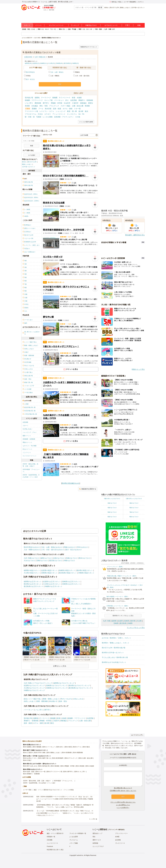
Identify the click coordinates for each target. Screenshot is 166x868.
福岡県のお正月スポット (33, 582)
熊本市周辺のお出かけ (32, 547)
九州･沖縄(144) (40, 57)
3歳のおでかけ (134, 503)
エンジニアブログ (98, 846)
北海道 (33, 29)
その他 (78, 117)
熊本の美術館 (80, 766)
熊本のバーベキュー (49, 747)
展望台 (91, 103)
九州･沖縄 (107, 621)
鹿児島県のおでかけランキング (80, 688)
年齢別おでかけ (91, 25)
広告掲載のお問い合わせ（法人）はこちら (123, 791)
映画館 (87, 106)
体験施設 (83, 103)
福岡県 (114, 621)
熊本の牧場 (68, 747)
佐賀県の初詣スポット (49, 570)
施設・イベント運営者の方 (55, 833)
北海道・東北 (26, 29)
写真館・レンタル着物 (44, 117)
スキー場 (77, 109)
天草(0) (27, 76)
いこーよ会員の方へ (123, 808)
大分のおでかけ (29, 561)
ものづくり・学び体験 (30, 446)
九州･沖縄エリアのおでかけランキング (38, 683)
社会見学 (67, 103)
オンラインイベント (56, 25)
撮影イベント (27, 436)
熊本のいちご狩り (80, 772)
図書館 (34, 109)
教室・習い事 (72, 111)
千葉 (51, 29)
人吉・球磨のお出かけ (32, 550)
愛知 (64, 29)
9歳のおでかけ (134, 517)
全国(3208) (28, 57)
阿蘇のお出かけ (70, 547)
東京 (43, 29)
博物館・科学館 (57, 103)
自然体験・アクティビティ (64, 117)
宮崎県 (116, 623)
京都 (87, 29)
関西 (80, 29)
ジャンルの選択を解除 (86, 122)
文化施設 (35, 106)
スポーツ (25, 426)
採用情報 (95, 843)
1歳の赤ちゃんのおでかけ (134, 499)
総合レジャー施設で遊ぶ (33, 699)
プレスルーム (74, 840)
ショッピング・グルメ (30, 432)
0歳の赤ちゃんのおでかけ (112, 499)
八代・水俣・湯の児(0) (81, 76)
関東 (39, 29)
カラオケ (48, 114)
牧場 (74, 98)
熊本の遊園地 (27, 747)
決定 (60, 84)
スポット (27, 25)
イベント (38, 25)
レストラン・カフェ (47, 111)
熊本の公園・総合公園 (86, 758)
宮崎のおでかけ (42, 561)
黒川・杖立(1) (30, 79)
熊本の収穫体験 (67, 753)
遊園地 (37, 98)
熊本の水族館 (90, 766)
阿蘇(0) (77, 72)
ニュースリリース (52, 843)
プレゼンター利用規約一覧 (78, 833)
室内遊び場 (29, 98)
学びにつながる (66, 699)
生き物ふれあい (27, 429)
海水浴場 (48, 109)
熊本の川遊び (27, 760)
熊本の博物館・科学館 (68, 766)
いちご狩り (29, 103)
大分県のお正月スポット (52, 584)
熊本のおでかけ (84, 558)
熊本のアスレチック (71, 758)
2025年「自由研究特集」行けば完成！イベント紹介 (31, 476)
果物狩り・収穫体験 (86, 100)
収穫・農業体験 (42, 701)
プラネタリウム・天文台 (34, 114)
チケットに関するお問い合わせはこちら (123, 802)
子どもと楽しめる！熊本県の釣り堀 (115, 657)
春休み (106, 8)
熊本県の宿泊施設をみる (71, 483)
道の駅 (81, 111)
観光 (87, 111)
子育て (128, 25)
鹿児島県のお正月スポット (33, 586)
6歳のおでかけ (112, 512)
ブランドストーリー (121, 833)
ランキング (75, 25)
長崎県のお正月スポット (71, 582)
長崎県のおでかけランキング (57, 685)
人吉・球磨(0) (54, 76)
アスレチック (54, 106)
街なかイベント (27, 449)
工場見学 (75, 103)
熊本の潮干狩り (68, 772)
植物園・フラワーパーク (34, 100)
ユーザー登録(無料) (130, 2)
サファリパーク (65, 98)
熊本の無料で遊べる (45, 758)
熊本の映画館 (55, 766)
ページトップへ (137, 735)
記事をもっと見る (60, 666)
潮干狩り (46, 103)
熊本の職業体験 (78, 753)
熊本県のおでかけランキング (79, 685)
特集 (139, 25)
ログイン (141, 2)
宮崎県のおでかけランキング (57, 688)
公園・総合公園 (78, 106)
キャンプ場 (48, 100)
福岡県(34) (28, 63)
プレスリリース (120, 843)
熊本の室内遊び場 (44, 766)
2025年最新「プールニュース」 (31, 470)
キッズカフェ (72, 114)
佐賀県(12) (36, 63)
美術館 (27, 106)
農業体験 (38, 103)
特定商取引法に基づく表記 (55, 850)
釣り (67, 100)
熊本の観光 (86, 747)
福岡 (113, 29)
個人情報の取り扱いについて (123, 788)
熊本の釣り (60, 747)
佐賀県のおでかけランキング (34, 685)
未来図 (117, 837)
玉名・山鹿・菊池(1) (57, 72)
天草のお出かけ (82, 547)
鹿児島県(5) (67, 63)
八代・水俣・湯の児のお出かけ (53, 550)
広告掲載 (50, 840)
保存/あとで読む (116, 2)
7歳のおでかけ (134, 512)
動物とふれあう (125, 8)
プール (41, 109)
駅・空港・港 (30, 117)
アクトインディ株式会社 (116, 830)
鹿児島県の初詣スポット (68, 573)
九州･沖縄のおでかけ (31, 558)
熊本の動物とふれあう (54, 753)
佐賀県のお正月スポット (52, 582)
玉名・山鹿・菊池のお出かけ (52, 547)
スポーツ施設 (65, 106)
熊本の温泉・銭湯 (29, 772)
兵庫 (91, 29)
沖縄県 (130, 623)
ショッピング (61, 111)
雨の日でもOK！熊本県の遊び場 (114, 648)
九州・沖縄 (108, 29)
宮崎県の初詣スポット (49, 573)
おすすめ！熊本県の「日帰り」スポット (116, 638)
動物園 (55, 98)
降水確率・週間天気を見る (135, 235)
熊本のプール (77, 747)
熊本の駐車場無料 (58, 758)
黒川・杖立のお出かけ (74, 550)
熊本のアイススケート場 (54, 772)
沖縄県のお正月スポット (54, 586)
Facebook (50, 846)
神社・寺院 (44, 106)
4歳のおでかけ (112, 508)
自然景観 (74, 100)
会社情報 (118, 840)
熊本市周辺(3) (30, 72)
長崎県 (127, 621)
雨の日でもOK (114, 8)
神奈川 (47, 29)
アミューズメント (59, 114)
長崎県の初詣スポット (67, 570)
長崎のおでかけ (72, 558)
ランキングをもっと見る (136, 628)
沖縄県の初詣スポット (86, 573)
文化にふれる (78, 699)
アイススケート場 (31, 111)
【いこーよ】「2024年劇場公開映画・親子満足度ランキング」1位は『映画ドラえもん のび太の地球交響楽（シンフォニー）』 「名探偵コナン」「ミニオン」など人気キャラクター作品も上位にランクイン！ (65, 813)
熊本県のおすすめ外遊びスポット (114, 662)
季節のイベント (27, 442)
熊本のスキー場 (40, 772)
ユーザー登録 (27, 790)
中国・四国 (98, 29)
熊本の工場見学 (28, 753)
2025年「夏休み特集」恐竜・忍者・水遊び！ (30, 465)
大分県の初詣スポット (32, 573)
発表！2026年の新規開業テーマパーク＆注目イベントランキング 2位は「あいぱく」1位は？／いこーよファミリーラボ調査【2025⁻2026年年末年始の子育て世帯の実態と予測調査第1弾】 (65, 799)
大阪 (84, 29)
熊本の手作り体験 (40, 753)
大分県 (139, 621)
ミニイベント (27, 453)
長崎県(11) (44, 63)
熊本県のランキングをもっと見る (123, 616)
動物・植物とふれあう (51, 699)
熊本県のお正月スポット (33, 584)
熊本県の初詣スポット (85, 570)
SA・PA (81, 114)
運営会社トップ (97, 833)
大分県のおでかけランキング (34, 688)
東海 (60, 29)
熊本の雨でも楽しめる (30, 766)
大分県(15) (51, 63)
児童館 (28, 109)
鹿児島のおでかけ (56, 561)
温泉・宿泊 (63, 701)
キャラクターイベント (30, 456)
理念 (94, 837)
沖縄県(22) (75, 63)
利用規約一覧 (51, 837)
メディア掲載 (74, 843)
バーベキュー (59, 100)
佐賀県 (120, 621)
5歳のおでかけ (134, 508)
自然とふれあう (29, 701)
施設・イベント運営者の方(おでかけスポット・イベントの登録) (54, 790)
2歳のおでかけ (112, 503)
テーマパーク (46, 98)
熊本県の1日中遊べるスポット (113, 653)
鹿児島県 (123, 623)
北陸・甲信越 (72, 29)
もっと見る (92, 819)
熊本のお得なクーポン (30, 758)
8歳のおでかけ (112, 517)
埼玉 (55, 29)
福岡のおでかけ (46, 558)
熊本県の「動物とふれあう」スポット (116, 643)
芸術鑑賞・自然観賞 (29, 439)
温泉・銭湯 (57, 109)
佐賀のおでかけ (59, 558)
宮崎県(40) (59, 63)
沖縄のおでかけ (69, 561)
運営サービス (97, 840)
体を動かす (53, 701)
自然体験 (25, 422)
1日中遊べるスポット (138, 8)
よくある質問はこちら (123, 805)
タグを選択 (32, 155)
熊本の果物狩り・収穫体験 (31, 774)
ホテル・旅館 (68, 109)
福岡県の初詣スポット (32, 570)
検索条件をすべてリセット (89, 47)
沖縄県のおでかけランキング (34, 690)
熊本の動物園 (37, 747)
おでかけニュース (111, 25)
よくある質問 (74, 837)
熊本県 (133, 621)
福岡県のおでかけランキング (64, 683)
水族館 (79, 98)
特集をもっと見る (138, 369)
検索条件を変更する (88, 489)
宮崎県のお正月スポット (71, 584)
